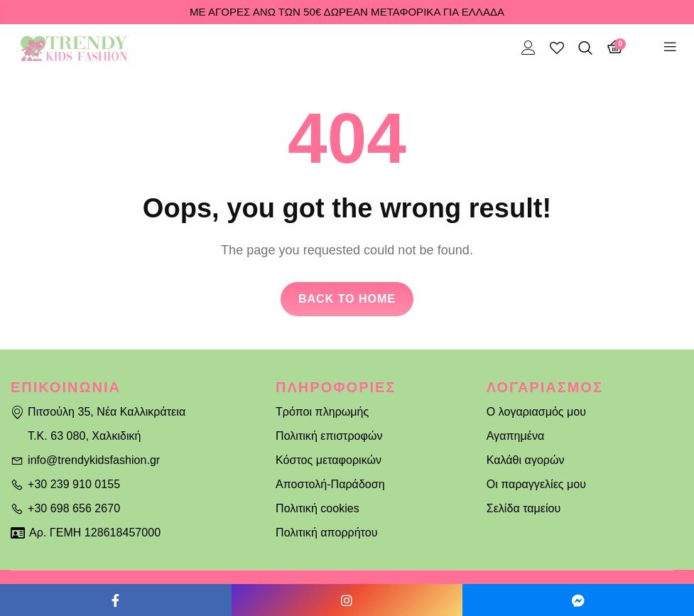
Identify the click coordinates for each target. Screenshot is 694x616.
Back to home (347, 299)
